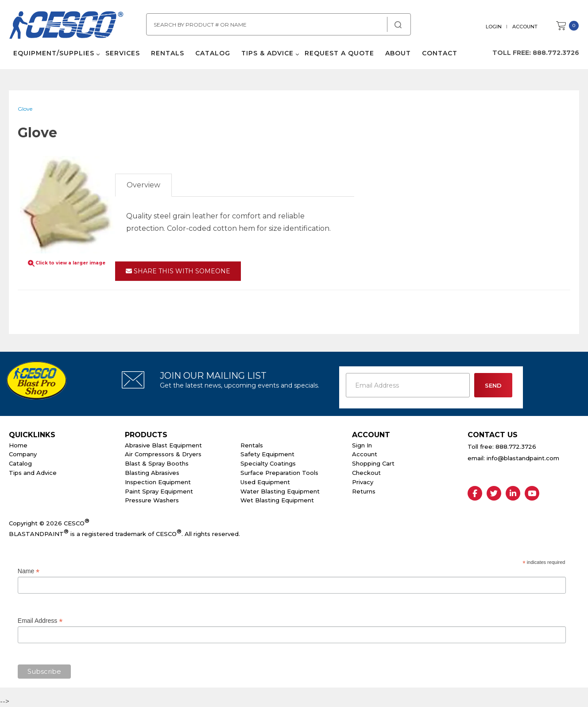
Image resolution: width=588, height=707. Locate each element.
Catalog (213, 53)
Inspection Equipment (158, 482)
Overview (143, 185)
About (398, 53)
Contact (440, 53)
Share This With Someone (178, 271)
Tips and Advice (33, 473)
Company (23, 454)
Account (525, 27)
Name (29, 571)
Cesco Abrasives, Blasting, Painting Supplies (66, 26)
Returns (364, 491)
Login (494, 27)
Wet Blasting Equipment (277, 500)
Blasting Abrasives (152, 473)
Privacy (363, 482)
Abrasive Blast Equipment (163, 445)
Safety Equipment (267, 454)
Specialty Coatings (268, 463)
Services (123, 53)
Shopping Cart (373, 463)
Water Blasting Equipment (280, 491)
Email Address (40, 621)
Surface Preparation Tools (279, 473)
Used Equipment (265, 482)
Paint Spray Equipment (159, 491)
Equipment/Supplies (54, 53)
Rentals (168, 53)
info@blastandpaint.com (523, 458)
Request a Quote (339, 53)
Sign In (362, 445)
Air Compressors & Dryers (163, 454)
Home (18, 445)
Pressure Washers (152, 500)
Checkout (366, 473)
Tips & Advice (267, 53)
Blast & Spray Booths (157, 463)
